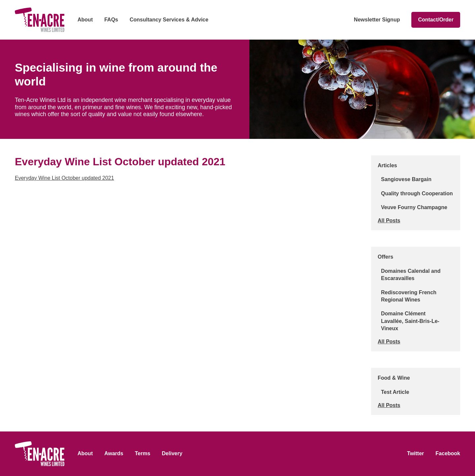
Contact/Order (436, 20)
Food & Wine (394, 378)
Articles (387, 165)
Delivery (172, 453)
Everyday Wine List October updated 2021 (64, 178)
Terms (143, 453)
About (85, 20)
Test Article (395, 392)
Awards (114, 453)
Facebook (448, 453)
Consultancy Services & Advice (169, 20)
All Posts (389, 221)
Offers (385, 257)
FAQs (111, 20)
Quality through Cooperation (417, 193)
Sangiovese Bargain (406, 179)
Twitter (415, 453)
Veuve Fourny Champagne (414, 207)
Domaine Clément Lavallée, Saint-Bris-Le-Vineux (410, 321)
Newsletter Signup (377, 20)
